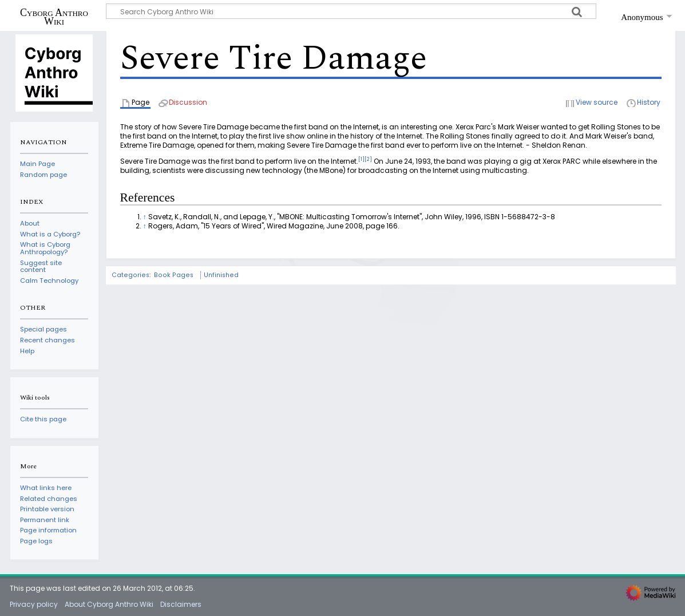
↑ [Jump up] (145, 217)
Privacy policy (34, 604)
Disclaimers (181, 604)
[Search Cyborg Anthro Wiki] (351, 11)
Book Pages (174, 275)
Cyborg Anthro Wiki (54, 17)
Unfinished (221, 275)
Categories (130, 275)
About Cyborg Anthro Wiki (109, 604)
